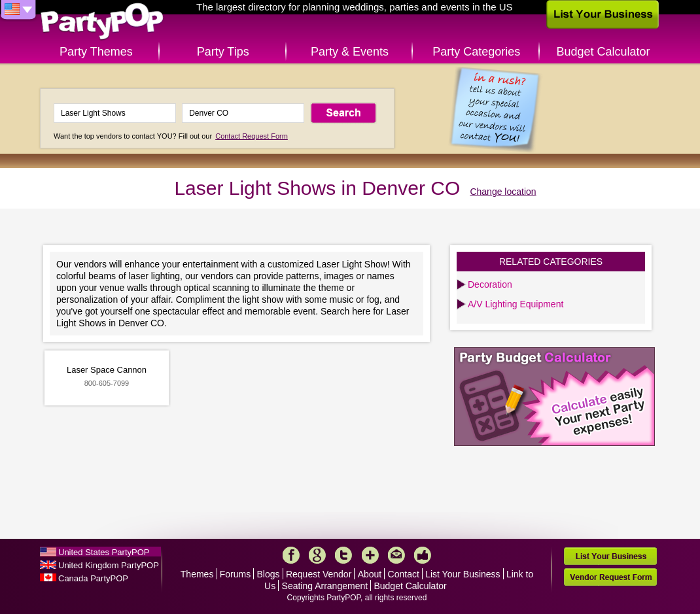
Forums (235, 574)
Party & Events (350, 52)
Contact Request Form (252, 136)
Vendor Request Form (610, 577)
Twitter (343, 555)
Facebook (291, 555)
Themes (197, 574)
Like (423, 555)
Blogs (269, 574)
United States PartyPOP (104, 552)
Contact (404, 574)
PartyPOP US (102, 22)
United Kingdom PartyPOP (109, 565)
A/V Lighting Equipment (516, 304)
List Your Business (463, 574)
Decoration (490, 284)
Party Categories (476, 52)
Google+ (317, 555)
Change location (503, 192)
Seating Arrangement (325, 586)
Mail (396, 555)
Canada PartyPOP (93, 578)
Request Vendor (319, 574)
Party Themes (96, 52)
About (370, 574)
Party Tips (223, 52)
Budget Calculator (604, 52)
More (370, 555)
